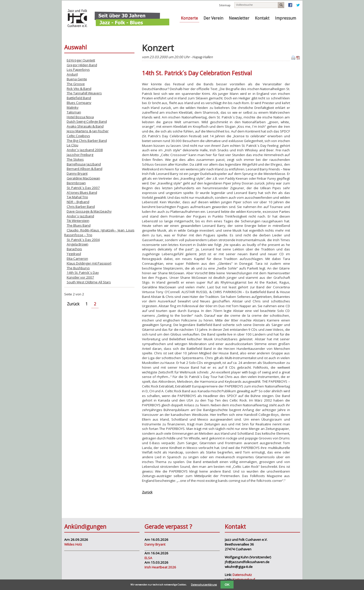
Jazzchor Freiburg (80, 155)
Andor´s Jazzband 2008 (85, 150)
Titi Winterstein (78, 221)
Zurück (147, 492)
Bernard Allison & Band (85, 169)
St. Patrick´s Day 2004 (83, 240)
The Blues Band (79, 225)
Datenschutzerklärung (204, 585)
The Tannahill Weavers (84, 93)
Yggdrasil (74, 254)
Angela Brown (78, 244)
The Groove (76, 84)
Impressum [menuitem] (285, 18)
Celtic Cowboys (78, 136)
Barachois (74, 249)
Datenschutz (242, 575)
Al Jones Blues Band (82, 192)
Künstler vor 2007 (80, 277)
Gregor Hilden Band (82, 65)
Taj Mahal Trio (77, 197)
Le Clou (72, 145)
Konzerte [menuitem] (189, 18)
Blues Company (79, 103)
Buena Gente (77, 79)
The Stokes (75, 159)
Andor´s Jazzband (80, 216)
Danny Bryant (77, 173)
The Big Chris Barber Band (87, 141)
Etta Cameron (77, 258)
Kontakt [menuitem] (262, 18)
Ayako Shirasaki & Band (85, 126)
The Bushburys (78, 268)
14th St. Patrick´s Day (83, 273)
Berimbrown (76, 183)
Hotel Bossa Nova (80, 117)
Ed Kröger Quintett (81, 60)
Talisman (74, 112)
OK (227, 585)
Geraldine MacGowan (83, 178)
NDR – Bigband (78, 202)
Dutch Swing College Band (87, 121)
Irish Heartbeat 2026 (160, 567)
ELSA (148, 558)
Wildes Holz (73, 544)
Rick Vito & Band (79, 89)
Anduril (72, 74)
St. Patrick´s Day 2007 (83, 188)
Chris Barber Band (81, 207)
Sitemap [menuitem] (225, 5)
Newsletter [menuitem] (239, 18)
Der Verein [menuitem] (213, 18)
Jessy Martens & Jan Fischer (88, 131)
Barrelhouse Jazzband (84, 164)
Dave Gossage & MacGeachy (89, 211)
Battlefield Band (79, 98)
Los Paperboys (78, 70)
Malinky (73, 107)
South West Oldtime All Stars (89, 282)
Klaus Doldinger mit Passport (89, 263)
